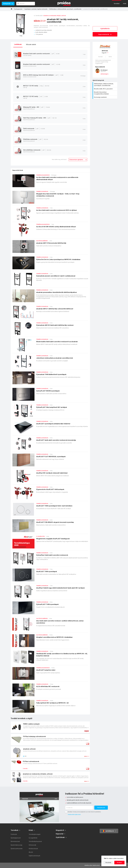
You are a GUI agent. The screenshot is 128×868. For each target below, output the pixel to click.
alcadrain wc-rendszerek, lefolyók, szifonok (55, 16)
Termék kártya (50, 727)
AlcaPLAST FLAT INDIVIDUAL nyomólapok (50, 461)
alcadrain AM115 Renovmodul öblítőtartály (50, 247)
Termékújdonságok (35, 834)
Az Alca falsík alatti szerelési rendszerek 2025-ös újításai (50, 215)
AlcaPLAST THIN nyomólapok (50, 576)
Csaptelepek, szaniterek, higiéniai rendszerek (36, 9)
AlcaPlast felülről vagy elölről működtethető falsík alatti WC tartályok (50, 592)
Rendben (119, 863)
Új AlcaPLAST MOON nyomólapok (50, 395)
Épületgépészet (18, 9)
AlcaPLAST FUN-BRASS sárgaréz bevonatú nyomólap (50, 527)
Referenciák (32, 845)
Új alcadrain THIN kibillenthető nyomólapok (50, 379)
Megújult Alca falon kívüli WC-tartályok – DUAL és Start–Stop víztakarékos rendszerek (50, 198)
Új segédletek (33, 838)
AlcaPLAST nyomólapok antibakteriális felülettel (50, 428)
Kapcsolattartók (105, 34)
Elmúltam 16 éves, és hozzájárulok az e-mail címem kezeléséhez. (84, 812)
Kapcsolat (60, 834)
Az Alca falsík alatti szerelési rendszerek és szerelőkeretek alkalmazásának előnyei (50, 182)
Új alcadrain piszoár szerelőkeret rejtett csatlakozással (50, 280)
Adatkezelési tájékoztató (74, 814)
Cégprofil (105, 52)
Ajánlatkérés (105, 29)
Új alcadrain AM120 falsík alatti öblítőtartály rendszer (50, 329)
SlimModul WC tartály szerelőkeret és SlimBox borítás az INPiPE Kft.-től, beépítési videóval (50, 658)
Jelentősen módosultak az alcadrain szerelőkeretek (50, 362)
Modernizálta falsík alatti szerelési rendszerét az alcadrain (50, 346)
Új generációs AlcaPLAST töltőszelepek (50, 494)
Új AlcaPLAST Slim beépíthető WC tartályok (50, 412)
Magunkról (60, 830)
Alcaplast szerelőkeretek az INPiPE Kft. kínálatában (50, 642)
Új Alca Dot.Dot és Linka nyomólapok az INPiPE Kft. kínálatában (50, 264)
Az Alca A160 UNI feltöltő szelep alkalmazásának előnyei (50, 231)
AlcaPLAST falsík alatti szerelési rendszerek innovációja (50, 444)
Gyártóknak (60, 837)
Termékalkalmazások (35, 841)
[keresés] (26, 4)
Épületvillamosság (16, 845)
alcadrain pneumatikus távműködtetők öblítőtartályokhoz (50, 297)
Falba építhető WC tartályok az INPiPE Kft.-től (50, 707)
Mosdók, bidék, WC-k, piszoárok (105, 89)
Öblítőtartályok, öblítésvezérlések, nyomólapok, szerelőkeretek (65, 9)
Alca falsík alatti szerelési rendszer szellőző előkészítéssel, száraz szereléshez (50, 625)
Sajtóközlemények (34, 856)
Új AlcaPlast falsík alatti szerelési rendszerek (50, 559)
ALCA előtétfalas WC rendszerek (50, 691)
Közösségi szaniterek (105, 97)
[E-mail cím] (79, 808)
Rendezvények (33, 849)
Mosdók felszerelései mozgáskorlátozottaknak (105, 93)
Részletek (108, 863)
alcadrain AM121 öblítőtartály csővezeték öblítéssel (50, 313)
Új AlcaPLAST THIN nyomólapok (50, 609)
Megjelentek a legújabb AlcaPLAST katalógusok (50, 543)
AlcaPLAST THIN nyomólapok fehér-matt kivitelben (50, 510)
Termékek (14, 830)
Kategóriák (7, 4)
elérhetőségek (104, 74)
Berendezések (15, 841)
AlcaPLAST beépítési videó (50, 674)
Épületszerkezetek (17, 849)
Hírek (31, 830)
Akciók (31, 852)
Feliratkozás (101, 808)
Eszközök (14, 834)
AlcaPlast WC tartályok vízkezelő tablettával (50, 477)
